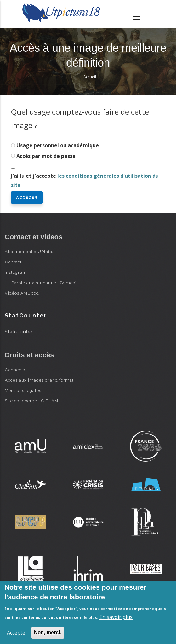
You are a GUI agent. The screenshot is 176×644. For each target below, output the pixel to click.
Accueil (90, 77)
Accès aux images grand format (39, 380)
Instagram (16, 272)
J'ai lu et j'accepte (85, 180)
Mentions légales (23, 390)
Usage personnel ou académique (58, 145)
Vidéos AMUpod (22, 293)
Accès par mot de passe (46, 156)
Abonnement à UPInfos (30, 252)
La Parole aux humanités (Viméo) (41, 283)
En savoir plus (116, 617)
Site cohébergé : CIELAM (31, 401)
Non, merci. (48, 633)
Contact (13, 262)
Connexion (16, 370)
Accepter (17, 633)
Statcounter (19, 332)
